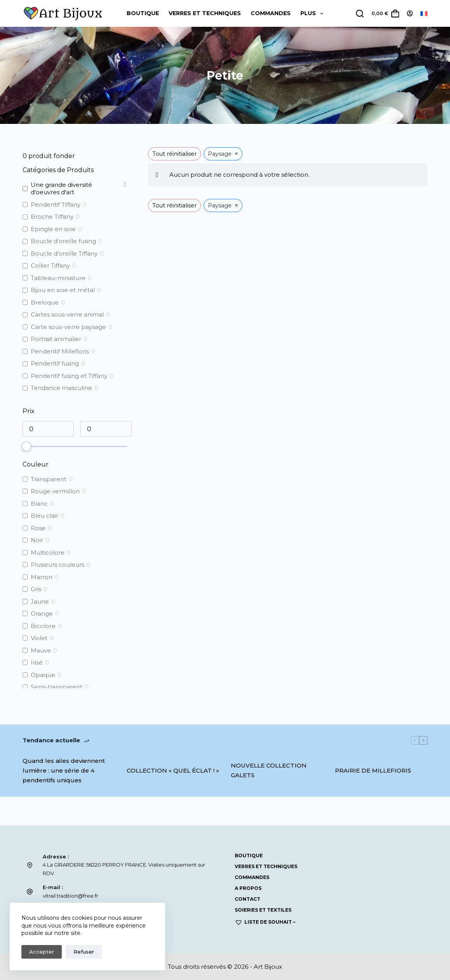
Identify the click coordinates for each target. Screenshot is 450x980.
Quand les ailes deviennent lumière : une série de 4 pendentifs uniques (64, 770)
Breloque (45, 302)
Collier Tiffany (50, 265)
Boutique (143, 13)
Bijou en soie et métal (63, 290)
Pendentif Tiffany (56, 205)
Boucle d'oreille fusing (63, 241)
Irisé (37, 662)
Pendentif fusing (55, 363)
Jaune (40, 601)
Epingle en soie (53, 229)
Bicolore (43, 626)
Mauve (41, 650)
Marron (42, 577)
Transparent (49, 479)
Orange (42, 614)
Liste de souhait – (265, 922)
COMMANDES (271, 13)
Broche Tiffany (52, 217)
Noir (37, 540)
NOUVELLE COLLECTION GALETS (269, 770)
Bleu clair (44, 516)
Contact (248, 899)
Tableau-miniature (58, 278)
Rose (38, 528)
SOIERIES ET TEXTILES (263, 910)
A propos (248, 888)
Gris (36, 589)
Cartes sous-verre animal (67, 314)
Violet (39, 638)
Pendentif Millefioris (60, 351)
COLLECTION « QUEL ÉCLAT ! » (173, 770)
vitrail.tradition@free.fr (71, 896)
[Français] (424, 14)
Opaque (43, 675)
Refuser (84, 952)
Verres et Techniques (205, 13)
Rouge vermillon (55, 491)
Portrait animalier (56, 339)
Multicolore (48, 553)
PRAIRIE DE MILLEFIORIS (373, 770)
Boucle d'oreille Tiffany (64, 253)
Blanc (39, 504)
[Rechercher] (360, 14)
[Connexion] (410, 13)
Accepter (42, 952)
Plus (313, 14)
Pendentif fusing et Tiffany (69, 376)
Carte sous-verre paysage (68, 327)
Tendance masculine (61, 388)
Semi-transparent (57, 687)
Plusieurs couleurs (58, 565)
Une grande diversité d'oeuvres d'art (61, 189)
